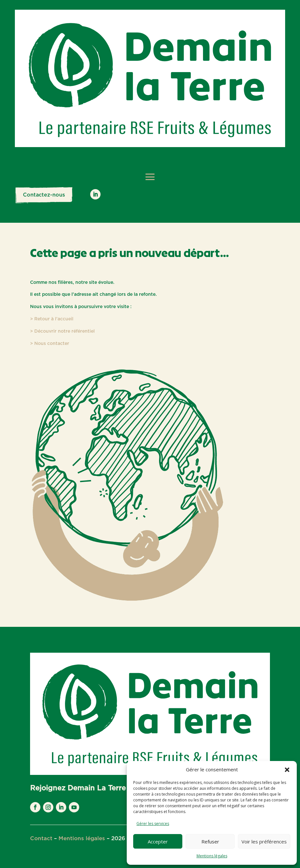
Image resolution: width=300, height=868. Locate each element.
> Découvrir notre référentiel (62, 331)
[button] (287, 770)
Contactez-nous (44, 195)
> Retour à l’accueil (52, 319)
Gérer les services (153, 824)
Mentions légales (212, 856)
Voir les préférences (264, 841)
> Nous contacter (50, 344)
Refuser (210, 841)
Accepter (158, 841)
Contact (41, 838)
